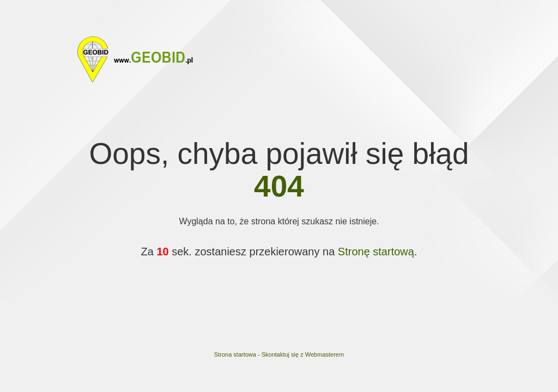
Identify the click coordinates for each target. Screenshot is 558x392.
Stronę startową (376, 252)
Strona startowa (235, 354)
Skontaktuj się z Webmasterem (303, 354)
